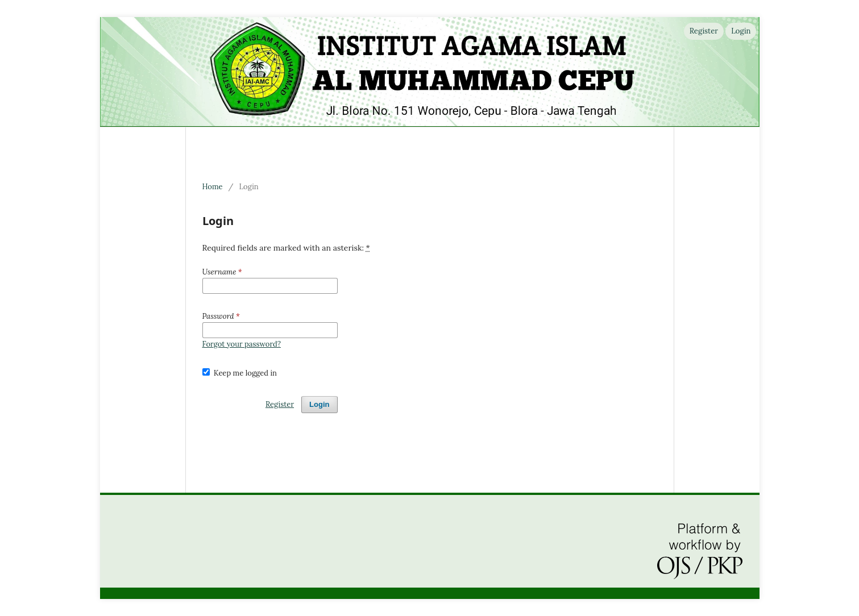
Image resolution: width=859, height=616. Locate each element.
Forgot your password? (242, 344)
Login (741, 31)
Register (704, 31)
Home (213, 187)
